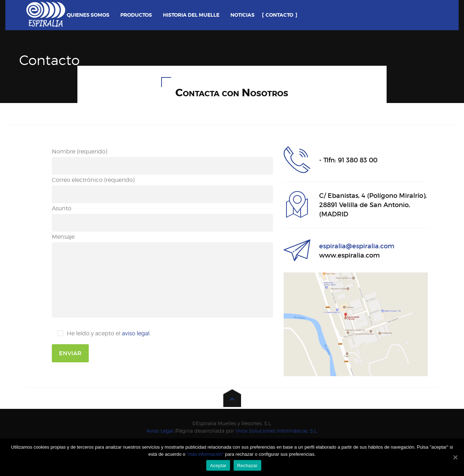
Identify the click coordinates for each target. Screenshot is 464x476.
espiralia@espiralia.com (357, 246)
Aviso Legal (160, 431)
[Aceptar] (455, 457)
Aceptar (218, 466)
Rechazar (247, 466)
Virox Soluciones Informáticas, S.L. (277, 431)
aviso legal (136, 333)
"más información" (206, 454)
